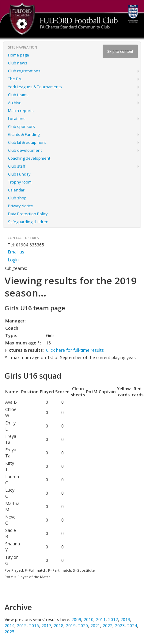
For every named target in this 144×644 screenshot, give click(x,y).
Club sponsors (21, 127)
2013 (125, 619)
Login (13, 260)
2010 (89, 619)
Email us (16, 252)
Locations (17, 119)
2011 (101, 619)
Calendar (16, 190)
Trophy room (20, 182)
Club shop (17, 198)
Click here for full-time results (75, 350)
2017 (46, 626)
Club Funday (19, 174)
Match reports (21, 111)
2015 (22, 626)
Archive (15, 103)
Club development (25, 150)
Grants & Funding (24, 135)
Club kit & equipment (27, 142)
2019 (71, 626)
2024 (132, 626)
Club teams (18, 95)
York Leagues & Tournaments (35, 87)
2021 (95, 626)
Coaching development (29, 158)
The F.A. (15, 79)
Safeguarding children (28, 222)
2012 (113, 619)
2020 (83, 626)
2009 (76, 619)
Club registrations (24, 71)
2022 (108, 626)
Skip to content (120, 51)
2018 (59, 626)
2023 (120, 626)
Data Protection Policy (28, 214)
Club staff (17, 166)
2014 (9, 626)
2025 (9, 632)
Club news (18, 63)
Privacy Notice (21, 206)
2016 (34, 626)
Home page (19, 55)
